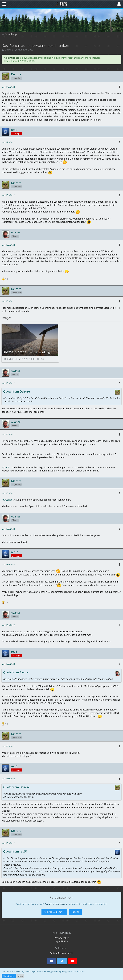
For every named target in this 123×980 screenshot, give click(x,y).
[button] (4, 4)
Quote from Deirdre (16, 391)
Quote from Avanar (16, 672)
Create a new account (57, 904)
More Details (9, 976)
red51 (8, 467)
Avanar (8, 500)
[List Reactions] (5, 279)
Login (75, 912)
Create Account (54, 912)
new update (13, 58)
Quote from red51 (15, 851)
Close (20, 976)
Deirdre (9, 50)
